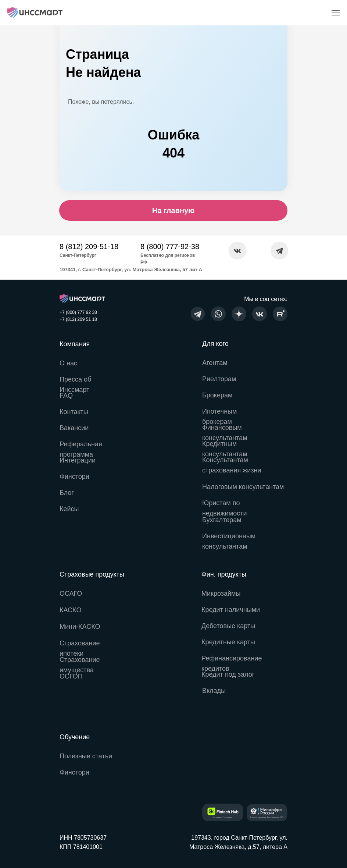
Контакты (74, 412)
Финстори (74, 772)
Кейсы (69, 509)
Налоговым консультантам (243, 487)
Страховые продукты (92, 574)
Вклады (214, 691)
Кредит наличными (231, 610)
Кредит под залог (228, 674)
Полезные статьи (86, 756)
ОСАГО (71, 594)
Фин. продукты (224, 574)
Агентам (215, 363)
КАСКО (70, 610)
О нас (68, 363)
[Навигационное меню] (336, 13)
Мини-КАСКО (80, 627)
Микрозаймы (221, 594)
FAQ (66, 396)
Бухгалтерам (222, 520)
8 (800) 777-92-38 (170, 247)
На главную (173, 210)
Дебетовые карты (228, 626)
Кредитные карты (228, 642)
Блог (67, 493)
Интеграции (78, 460)
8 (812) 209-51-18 (89, 247)
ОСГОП (71, 676)
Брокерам (217, 395)
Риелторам (219, 379)
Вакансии (74, 428)
